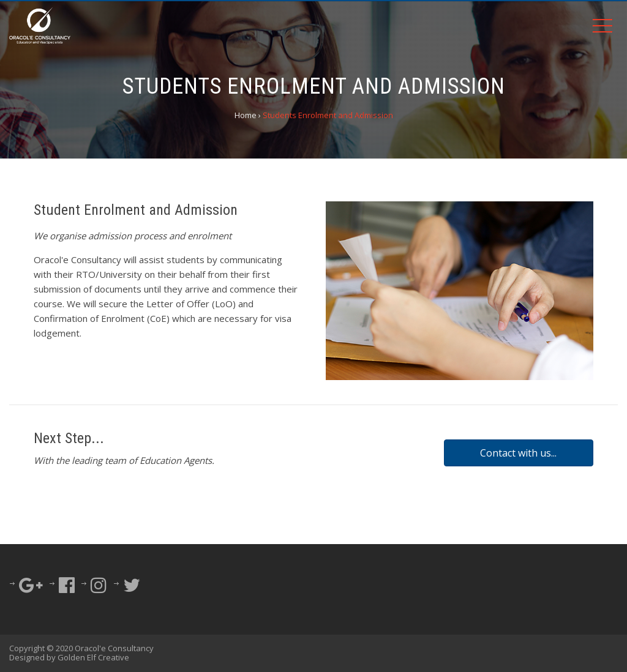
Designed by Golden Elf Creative (69, 657)
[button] (519, 453)
